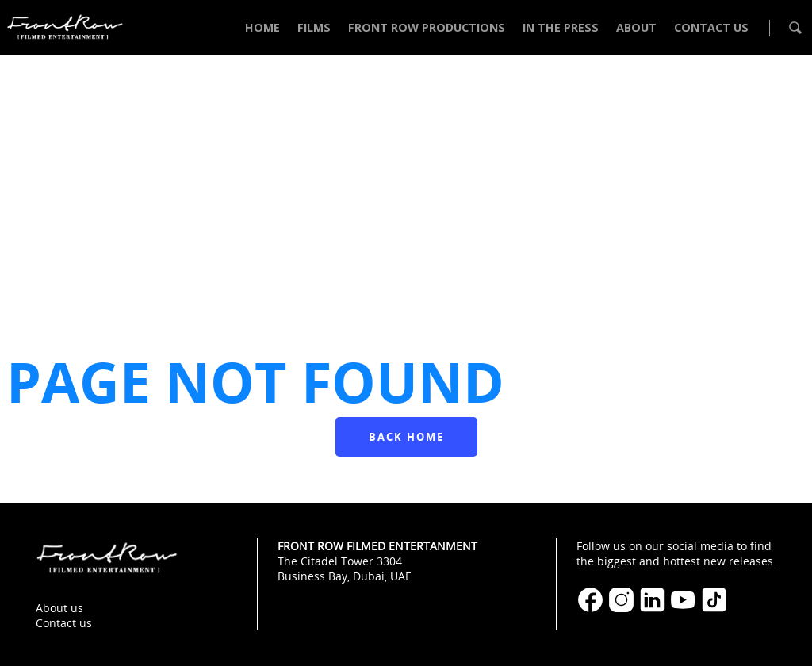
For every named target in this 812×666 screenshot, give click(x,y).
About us (59, 608)
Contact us (64, 623)
